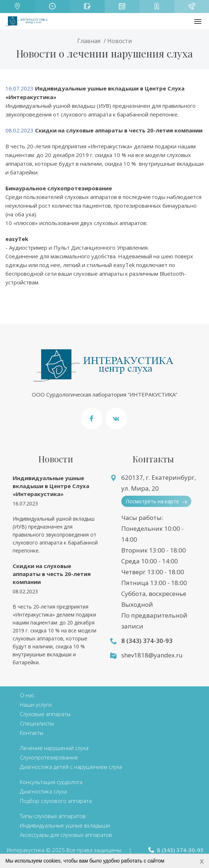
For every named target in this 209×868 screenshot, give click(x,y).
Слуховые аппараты (45, 714)
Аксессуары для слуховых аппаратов (66, 835)
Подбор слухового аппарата (56, 801)
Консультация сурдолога (51, 782)
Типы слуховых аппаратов (53, 816)
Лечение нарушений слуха (54, 748)
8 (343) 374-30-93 (147, 641)
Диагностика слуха (43, 791)
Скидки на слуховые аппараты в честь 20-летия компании (52, 574)
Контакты (32, 733)
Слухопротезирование (49, 757)
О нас (27, 695)
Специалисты (37, 723)
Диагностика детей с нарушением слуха (71, 767)
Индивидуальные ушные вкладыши (65, 825)
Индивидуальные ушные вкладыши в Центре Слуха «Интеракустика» (51, 486)
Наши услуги (36, 704)
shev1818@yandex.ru (152, 655)
